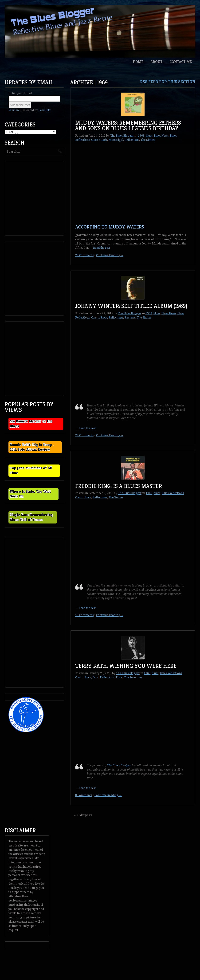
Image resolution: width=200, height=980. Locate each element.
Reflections (132, 140)
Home (138, 62)
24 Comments (84, 435)
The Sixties (148, 140)
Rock (119, 677)
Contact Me (181, 62)
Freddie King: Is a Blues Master (119, 486)
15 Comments (84, 615)
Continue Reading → (110, 255)
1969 (141, 136)
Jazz (96, 677)
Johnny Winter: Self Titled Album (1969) (131, 306)
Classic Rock (99, 140)
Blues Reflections (173, 493)
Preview (14, 110)
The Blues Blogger (122, 136)
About (156, 62)
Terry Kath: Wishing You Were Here (126, 666)
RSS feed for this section (168, 82)
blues (149, 136)
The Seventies (133, 677)
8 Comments (84, 795)
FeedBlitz (45, 110)
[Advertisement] (41, 198)
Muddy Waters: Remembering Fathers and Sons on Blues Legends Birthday (128, 126)
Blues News (161, 136)
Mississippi (116, 140)
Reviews (130, 318)
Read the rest (102, 248)
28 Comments (84, 255)
